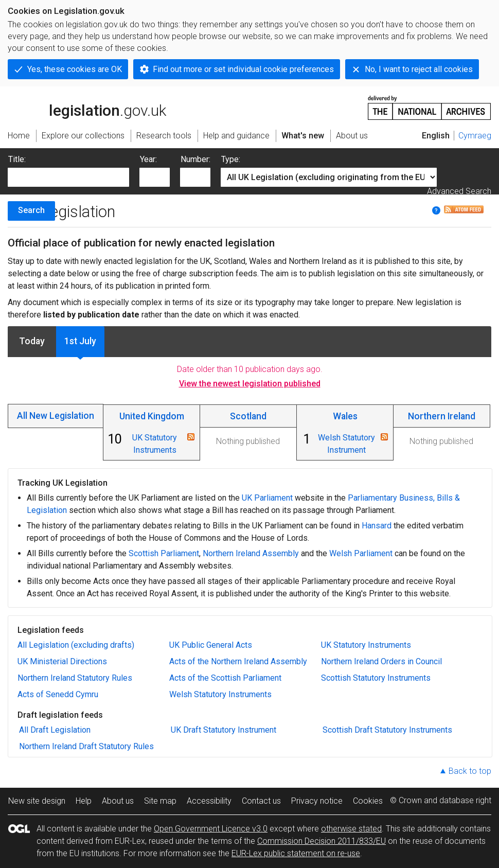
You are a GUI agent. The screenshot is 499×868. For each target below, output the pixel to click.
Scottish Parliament (164, 553)
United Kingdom (152, 416)
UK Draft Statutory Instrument (224, 730)
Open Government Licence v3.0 (211, 829)
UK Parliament (267, 498)
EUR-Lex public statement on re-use (296, 853)
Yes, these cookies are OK (75, 69)
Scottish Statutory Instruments (376, 678)
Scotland (248, 416)
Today (32, 341)
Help (84, 801)
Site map (160, 801)
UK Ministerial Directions (62, 661)
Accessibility (209, 801)
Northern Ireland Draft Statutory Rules (86, 746)
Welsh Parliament (361, 553)
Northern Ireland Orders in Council (381, 661)
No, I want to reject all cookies (419, 69)
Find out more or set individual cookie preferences (243, 69)
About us (118, 801)
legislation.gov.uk (87, 107)
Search (31, 210)
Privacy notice (317, 801)
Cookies (368, 801)
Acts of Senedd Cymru (58, 694)
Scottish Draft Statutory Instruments (387, 730)
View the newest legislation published (250, 384)
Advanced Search (459, 191)
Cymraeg (475, 136)
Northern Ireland (442, 416)
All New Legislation (56, 416)
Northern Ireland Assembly (251, 553)
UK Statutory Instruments (366, 645)
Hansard (377, 526)
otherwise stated (351, 829)
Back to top (470, 771)
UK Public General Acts (211, 645)
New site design (37, 801)
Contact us (261, 801)
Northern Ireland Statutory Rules (75, 678)
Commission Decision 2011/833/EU (322, 841)
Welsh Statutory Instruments (220, 694)
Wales (345, 416)
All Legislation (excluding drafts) (76, 645)
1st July (80, 341)
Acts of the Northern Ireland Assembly (238, 661)
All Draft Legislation (55, 730)
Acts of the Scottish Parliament (225, 678)
